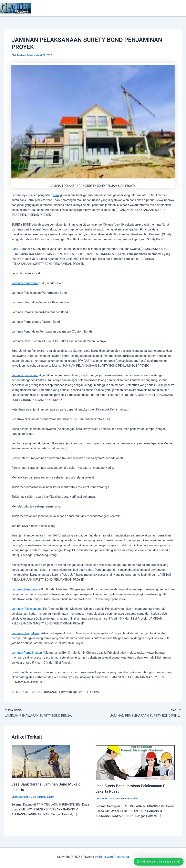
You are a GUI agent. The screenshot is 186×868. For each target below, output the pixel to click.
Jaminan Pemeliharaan (27, 653)
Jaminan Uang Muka (25, 633)
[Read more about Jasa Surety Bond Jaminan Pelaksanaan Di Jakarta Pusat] (135, 762)
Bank (15, 249)
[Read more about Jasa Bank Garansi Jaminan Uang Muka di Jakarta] (41, 762)
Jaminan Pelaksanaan (26, 609)
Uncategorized (20, 797)
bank (56, 195)
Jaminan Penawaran (25, 283)
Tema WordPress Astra (114, 857)
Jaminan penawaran (25, 375)
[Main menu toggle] (182, 8)
